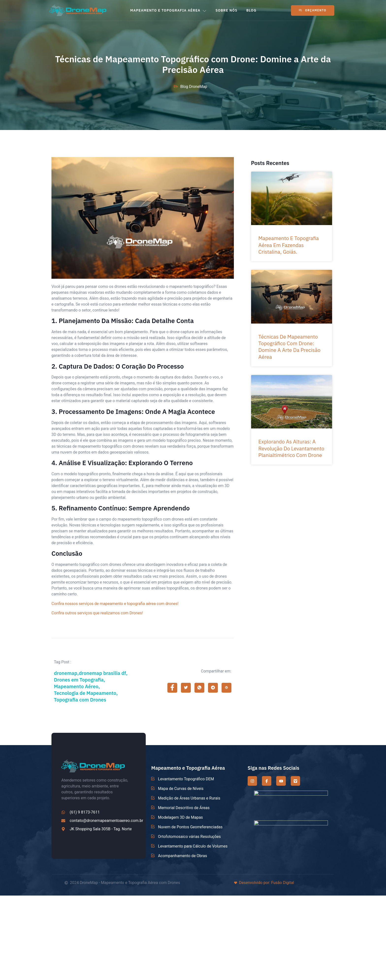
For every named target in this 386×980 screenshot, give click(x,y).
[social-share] (172, 688)
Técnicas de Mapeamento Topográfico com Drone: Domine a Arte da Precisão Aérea (289, 347)
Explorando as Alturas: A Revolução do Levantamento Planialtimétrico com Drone (291, 448)
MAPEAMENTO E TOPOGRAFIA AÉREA (168, 10)
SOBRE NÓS (226, 10)
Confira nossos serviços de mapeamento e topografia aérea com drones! (115, 604)
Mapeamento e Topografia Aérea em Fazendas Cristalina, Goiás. (289, 245)
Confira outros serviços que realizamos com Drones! (97, 613)
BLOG (251, 10)
